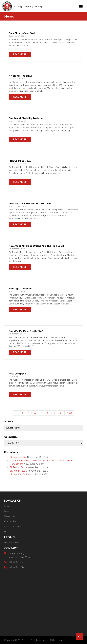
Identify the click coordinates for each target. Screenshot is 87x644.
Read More (20, 54)
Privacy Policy (12, 543)
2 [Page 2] (22, 413)
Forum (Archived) (13, 527)
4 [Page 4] (35, 413)
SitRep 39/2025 (18, 471)
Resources (10, 516)
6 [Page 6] (48, 413)
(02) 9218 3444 (16, 562)
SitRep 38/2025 (18, 474)
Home (8, 506)
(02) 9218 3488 (16, 567)
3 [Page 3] (29, 413)
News (7, 511)
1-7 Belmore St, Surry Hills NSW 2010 (19, 555)
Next (69, 413)
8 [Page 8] (61, 413)
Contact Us (10, 521)
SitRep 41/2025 (18, 457)
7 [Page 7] (54, 413)
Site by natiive (59, 640)
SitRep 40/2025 (18, 467)
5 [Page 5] (42, 413)
